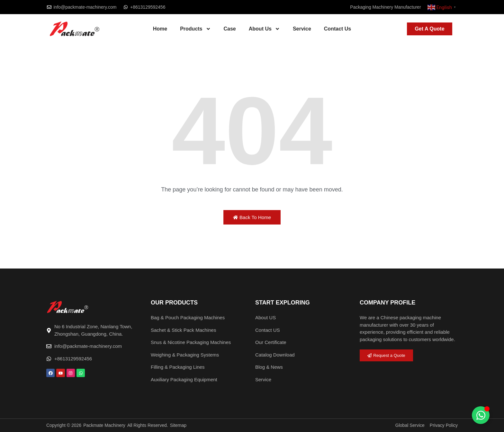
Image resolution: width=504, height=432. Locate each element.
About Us (264, 29)
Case (230, 29)
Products (195, 29)
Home (160, 29)
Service (302, 29)
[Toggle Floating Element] (481, 415)
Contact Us (337, 29)
